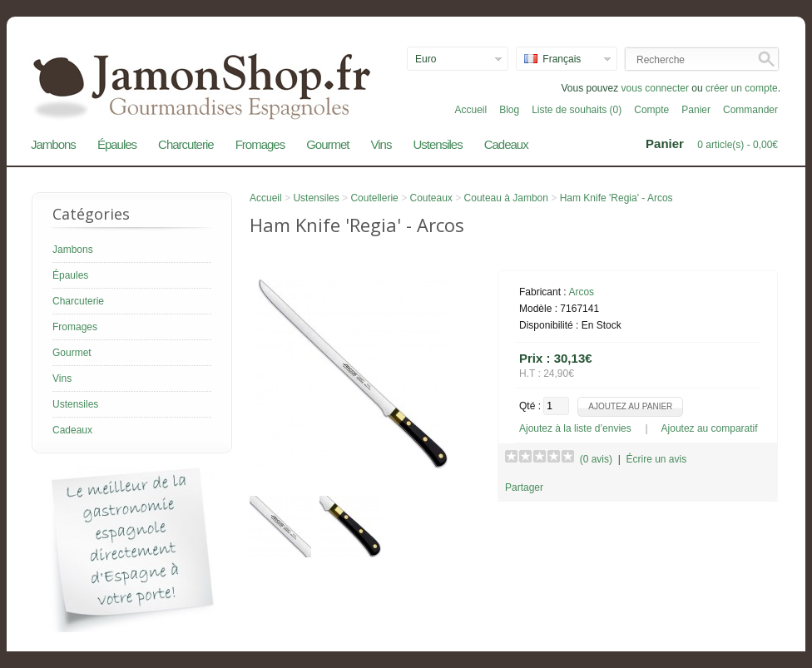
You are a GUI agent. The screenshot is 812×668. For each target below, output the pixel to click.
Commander (750, 110)
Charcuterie (186, 144)
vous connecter (655, 88)
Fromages (260, 144)
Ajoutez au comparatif (710, 428)
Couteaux (431, 198)
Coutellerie (374, 198)
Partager (524, 487)
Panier (696, 110)
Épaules (117, 144)
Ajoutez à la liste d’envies (575, 428)
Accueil (470, 110)
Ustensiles (437, 144)
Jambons (53, 144)
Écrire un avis (656, 459)
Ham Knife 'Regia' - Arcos (616, 198)
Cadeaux (506, 144)
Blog (509, 110)
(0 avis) (596, 459)
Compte (651, 110)
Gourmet (327, 144)
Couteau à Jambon (506, 198)
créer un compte (742, 88)
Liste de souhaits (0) (577, 110)
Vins (381, 144)
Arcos (581, 292)
